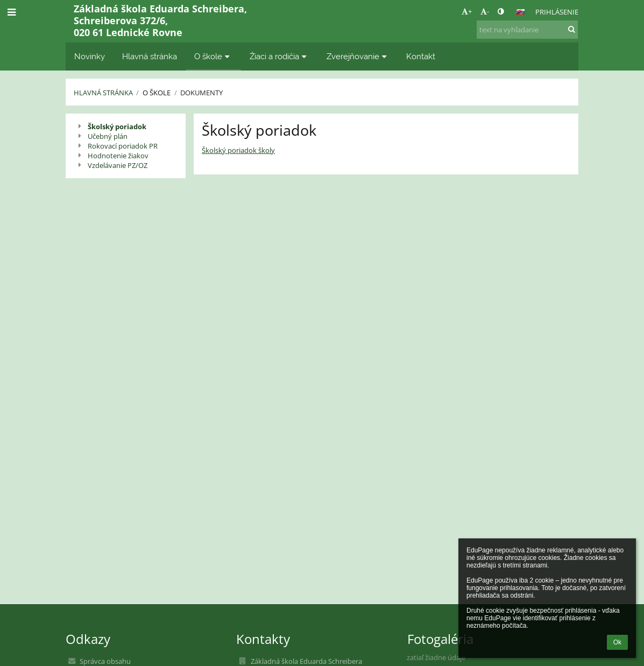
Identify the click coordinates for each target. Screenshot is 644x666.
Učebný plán (108, 136)
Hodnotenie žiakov (118, 156)
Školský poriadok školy (238, 150)
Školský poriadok (117, 127)
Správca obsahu (105, 661)
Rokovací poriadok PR (123, 146)
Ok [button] (617, 642)
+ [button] (467, 11)
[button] (520, 12)
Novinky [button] (90, 56)
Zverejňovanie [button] (358, 56)
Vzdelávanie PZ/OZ (118, 165)
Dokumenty (201, 93)
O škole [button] (213, 56)
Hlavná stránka (103, 93)
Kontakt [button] (421, 56)
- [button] (485, 11)
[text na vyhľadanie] (527, 30)
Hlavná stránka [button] (150, 56)
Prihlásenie (557, 12)
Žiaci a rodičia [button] (279, 56)
